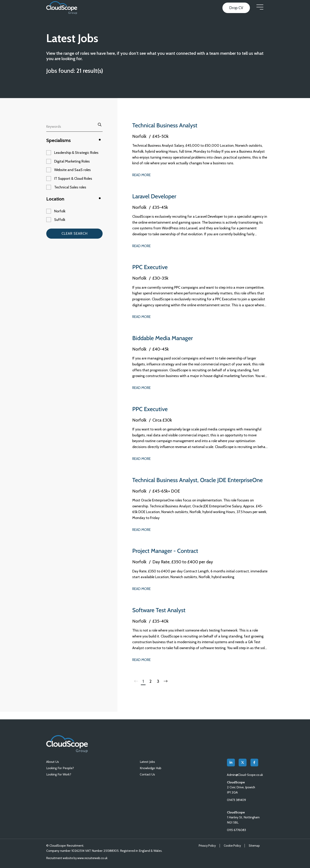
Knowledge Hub (150, 768)
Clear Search (75, 234)
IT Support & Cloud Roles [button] (73, 179)
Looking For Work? (59, 774)
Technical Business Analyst (166, 125)
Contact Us (147, 774)
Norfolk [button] (60, 211)
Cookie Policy (232, 846)
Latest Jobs (147, 762)
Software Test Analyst (160, 617)
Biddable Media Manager (164, 338)
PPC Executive (150, 267)
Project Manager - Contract (167, 558)
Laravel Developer (155, 196)
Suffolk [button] (60, 220)
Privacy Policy (206, 846)
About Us (53, 762)
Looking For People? (60, 768)
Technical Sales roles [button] (70, 187)
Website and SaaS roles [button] (72, 170)
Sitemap (254, 846)
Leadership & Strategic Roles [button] (76, 153)
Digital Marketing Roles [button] (72, 161)
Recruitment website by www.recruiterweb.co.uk (78, 858)
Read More (142, 175)
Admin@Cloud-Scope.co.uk (245, 775)
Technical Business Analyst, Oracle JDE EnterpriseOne (181, 484)
